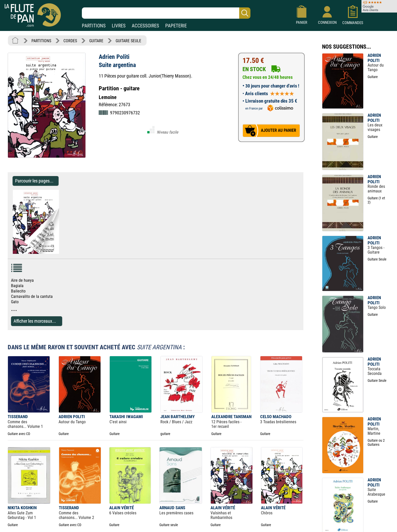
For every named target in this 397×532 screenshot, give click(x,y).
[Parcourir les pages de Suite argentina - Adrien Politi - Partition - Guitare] (62, 252)
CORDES (70, 41)
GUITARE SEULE (128, 41)
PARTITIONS (94, 26)
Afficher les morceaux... (35, 321)
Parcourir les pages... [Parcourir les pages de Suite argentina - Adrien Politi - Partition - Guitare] (34, 181)
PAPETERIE (176, 26)
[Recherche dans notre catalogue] (166, 13)
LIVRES (119, 26)
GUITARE (96, 41)
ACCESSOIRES (145, 26)
